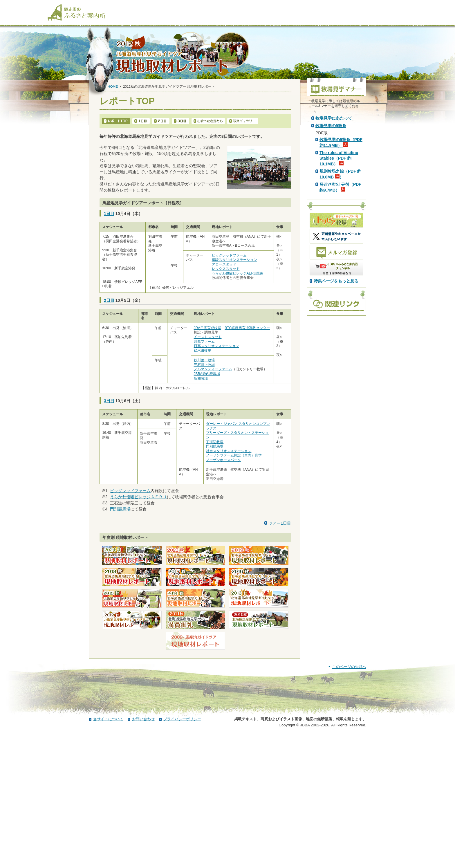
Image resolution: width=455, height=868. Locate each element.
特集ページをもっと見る (336, 384)
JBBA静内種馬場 (207, 374)
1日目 (109, 214)
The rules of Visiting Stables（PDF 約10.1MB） (339, 261)
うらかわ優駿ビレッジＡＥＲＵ (138, 497)
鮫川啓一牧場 (204, 360)
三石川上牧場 (204, 365)
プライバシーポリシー (182, 852)
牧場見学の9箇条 (331, 228)
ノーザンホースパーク (223, 460)
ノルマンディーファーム (213, 369)
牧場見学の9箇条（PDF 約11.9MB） (341, 245)
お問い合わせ (143, 852)
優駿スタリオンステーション (234, 260)
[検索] (404, 5)
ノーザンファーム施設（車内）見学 (234, 455)
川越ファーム (204, 342)
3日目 (109, 401)
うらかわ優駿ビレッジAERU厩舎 (238, 273)
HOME (113, 86)
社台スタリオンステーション (229, 451)
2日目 (109, 300)
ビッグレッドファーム (229, 255)
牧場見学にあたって (334, 221)
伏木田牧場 (203, 351)
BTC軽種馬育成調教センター (247, 328)
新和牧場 (201, 378)
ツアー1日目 (280, 523)
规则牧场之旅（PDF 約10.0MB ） (340, 277)
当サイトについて (108, 852)
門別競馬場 (215, 446)
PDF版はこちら (331, 168)
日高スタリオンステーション (216, 346)
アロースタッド (224, 264)
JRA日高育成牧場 (208, 328)
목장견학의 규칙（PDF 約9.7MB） (340, 290)
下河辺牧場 (215, 442)
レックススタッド (226, 269)
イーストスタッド (208, 337)
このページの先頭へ (349, 799)
